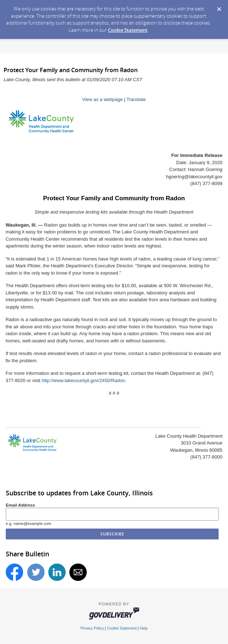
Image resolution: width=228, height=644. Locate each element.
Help (144, 628)
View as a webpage (102, 99)
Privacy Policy (92, 628)
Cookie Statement (128, 30)
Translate (136, 99)
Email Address (20, 505)
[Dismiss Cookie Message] (219, 7)
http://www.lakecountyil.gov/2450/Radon (83, 380)
